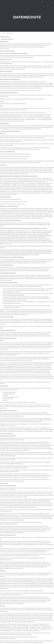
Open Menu (48, 5)
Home (3, 33)
